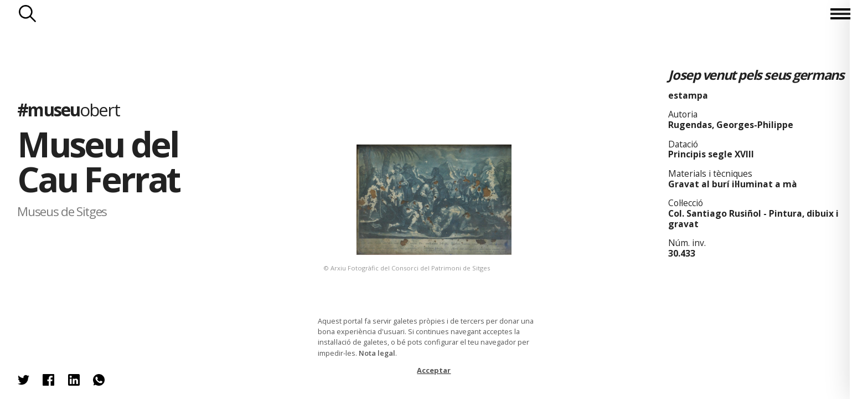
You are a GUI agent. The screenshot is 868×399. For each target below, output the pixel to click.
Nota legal (377, 353)
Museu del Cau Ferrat (98, 161)
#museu (68, 109)
